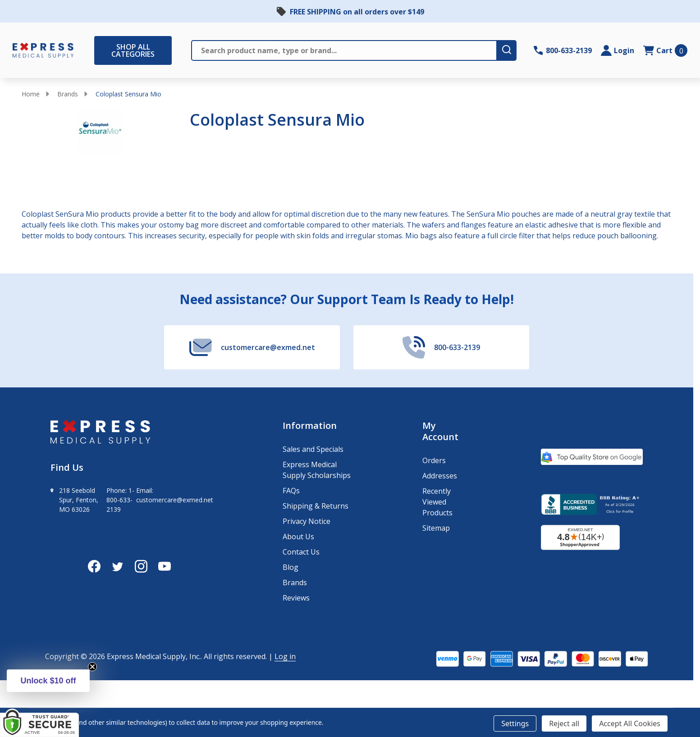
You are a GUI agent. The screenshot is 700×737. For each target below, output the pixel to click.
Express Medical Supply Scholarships (317, 470)
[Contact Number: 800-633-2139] (563, 50)
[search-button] (507, 50)
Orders (434, 460)
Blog (291, 567)
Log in (285, 656)
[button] (48, 681)
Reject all (564, 723)
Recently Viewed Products (437, 502)
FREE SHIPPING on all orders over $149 (357, 12)
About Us (298, 537)
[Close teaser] (92, 667)
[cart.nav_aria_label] (665, 50)
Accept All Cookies (630, 723)
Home (31, 94)
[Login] (618, 50)
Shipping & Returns (316, 506)
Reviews (296, 598)
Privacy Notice (307, 521)
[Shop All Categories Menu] (99, 50)
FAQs (291, 491)
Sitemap (436, 528)
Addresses (440, 476)
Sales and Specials (313, 449)
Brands (68, 94)
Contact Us (301, 552)
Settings (515, 723)
